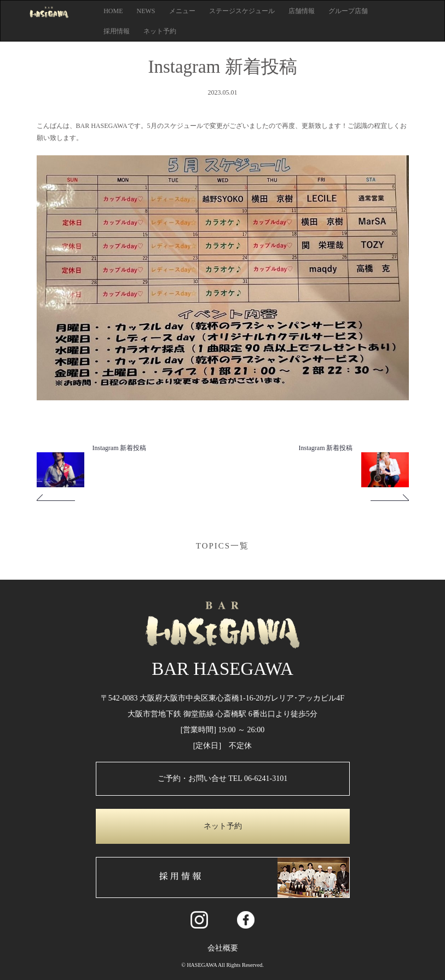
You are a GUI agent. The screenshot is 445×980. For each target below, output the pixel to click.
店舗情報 (302, 11)
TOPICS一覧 (222, 546)
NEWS (146, 11)
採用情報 (117, 31)
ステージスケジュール (242, 11)
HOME (113, 11)
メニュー (182, 11)
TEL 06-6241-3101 (258, 778)
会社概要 (223, 948)
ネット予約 (160, 31)
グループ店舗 (348, 11)
